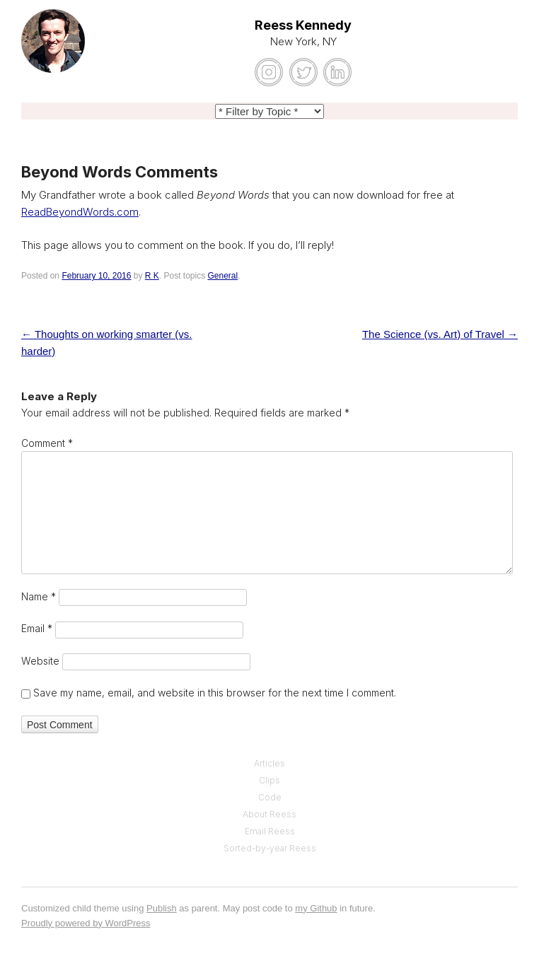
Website (40, 661)
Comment (47, 443)
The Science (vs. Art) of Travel (440, 334)
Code (270, 797)
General (223, 276)
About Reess (269, 814)
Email (37, 628)
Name (39, 596)
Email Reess (270, 831)
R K (152, 276)
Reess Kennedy (303, 25)
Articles (269, 763)
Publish (162, 908)
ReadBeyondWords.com (80, 212)
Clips (269, 780)
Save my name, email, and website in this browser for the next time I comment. (215, 693)
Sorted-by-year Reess (270, 848)
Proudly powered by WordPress (86, 923)
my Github (316, 908)
